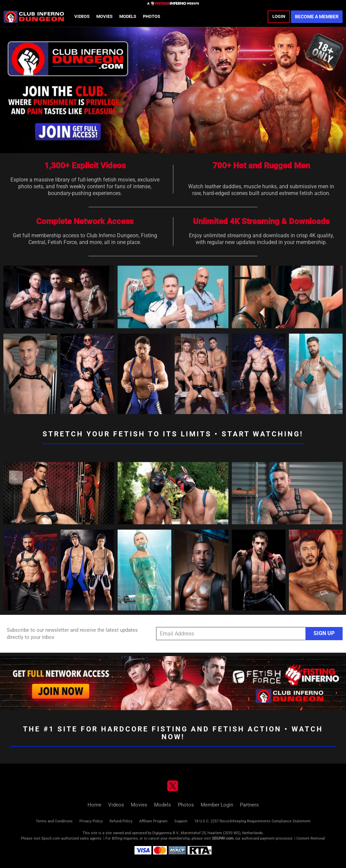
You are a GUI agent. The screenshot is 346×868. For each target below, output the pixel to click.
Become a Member (317, 17)
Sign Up (324, 633)
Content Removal (311, 838)
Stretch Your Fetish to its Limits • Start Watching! (173, 434)
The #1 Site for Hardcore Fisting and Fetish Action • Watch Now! (173, 733)
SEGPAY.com (223, 838)
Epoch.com (51, 838)
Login (279, 16)
